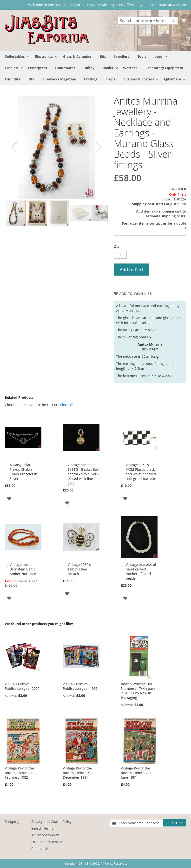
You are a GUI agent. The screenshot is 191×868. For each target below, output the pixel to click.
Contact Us (40, 849)
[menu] (95, 68)
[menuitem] (16, 56)
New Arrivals (97, 5)
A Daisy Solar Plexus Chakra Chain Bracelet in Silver (23, 472)
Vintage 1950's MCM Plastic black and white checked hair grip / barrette (141, 472)
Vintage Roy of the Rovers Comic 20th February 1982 (20, 773)
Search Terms (42, 828)
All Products (74, 5)
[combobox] (148, 21)
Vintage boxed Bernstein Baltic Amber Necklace (23, 569)
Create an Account (171, 5)
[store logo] (47, 30)
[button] (14, 147)
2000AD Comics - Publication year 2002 (22, 686)
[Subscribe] (175, 823)
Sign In (143, 5)
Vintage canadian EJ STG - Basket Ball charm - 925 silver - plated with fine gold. (83, 474)
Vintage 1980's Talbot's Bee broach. (79, 569)
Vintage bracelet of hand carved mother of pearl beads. (141, 571)
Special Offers (123, 5)
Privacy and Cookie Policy (51, 822)
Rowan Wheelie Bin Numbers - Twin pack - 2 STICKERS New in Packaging (139, 691)
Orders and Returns (47, 842)
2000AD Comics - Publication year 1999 (80, 686)
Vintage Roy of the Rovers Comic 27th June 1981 (136, 773)
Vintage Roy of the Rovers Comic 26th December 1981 (78, 773)
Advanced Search (45, 835)
